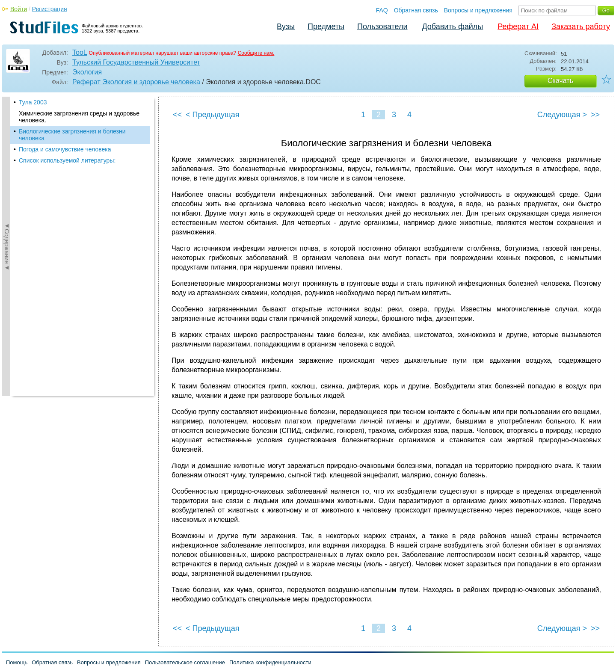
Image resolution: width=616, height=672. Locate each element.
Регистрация (50, 9)
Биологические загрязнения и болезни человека (72, 135)
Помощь (17, 662)
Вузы (286, 27)
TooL (80, 52)
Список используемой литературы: (67, 160)
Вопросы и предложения (478, 10)
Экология (87, 72)
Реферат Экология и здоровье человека (136, 82)
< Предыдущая (213, 115)
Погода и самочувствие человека (65, 149)
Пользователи (382, 27)
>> (595, 115)
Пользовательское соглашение (185, 662)
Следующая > (562, 115)
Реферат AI (518, 27)
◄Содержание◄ (7, 246)
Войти (19, 9)
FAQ (382, 10)
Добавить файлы (452, 27)
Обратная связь (416, 10)
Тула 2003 (33, 102)
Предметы (326, 27)
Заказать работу (581, 27)
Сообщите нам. (256, 53)
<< (177, 115)
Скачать (560, 81)
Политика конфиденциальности (270, 662)
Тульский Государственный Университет (136, 62)
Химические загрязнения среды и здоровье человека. (79, 117)
